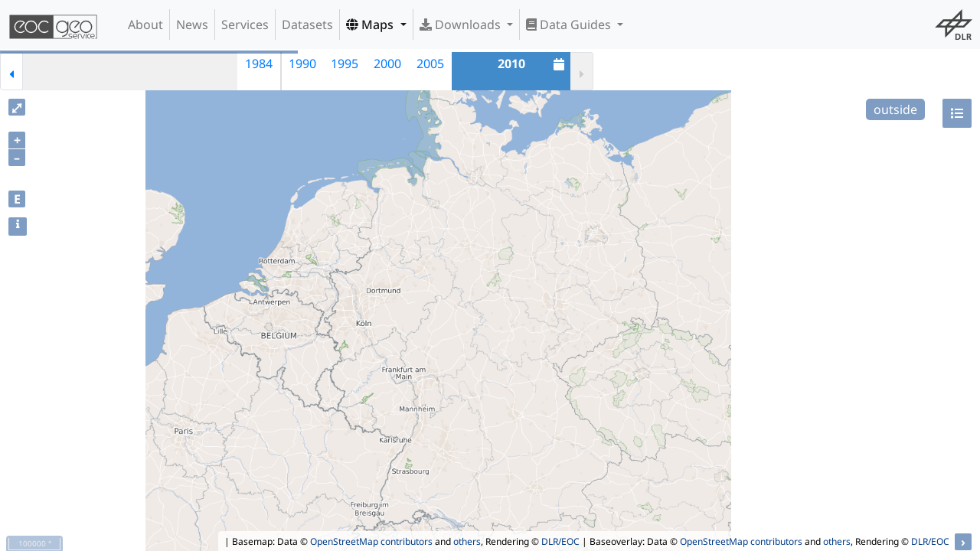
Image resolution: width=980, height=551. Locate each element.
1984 (259, 64)
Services (245, 24)
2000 (387, 64)
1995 (345, 64)
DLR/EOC (560, 541)
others (467, 541)
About (145, 24)
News (192, 24)
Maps (371, 24)
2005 (430, 64)
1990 (302, 64)
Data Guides (570, 24)
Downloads (462, 24)
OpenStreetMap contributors (371, 541)
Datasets (307, 24)
